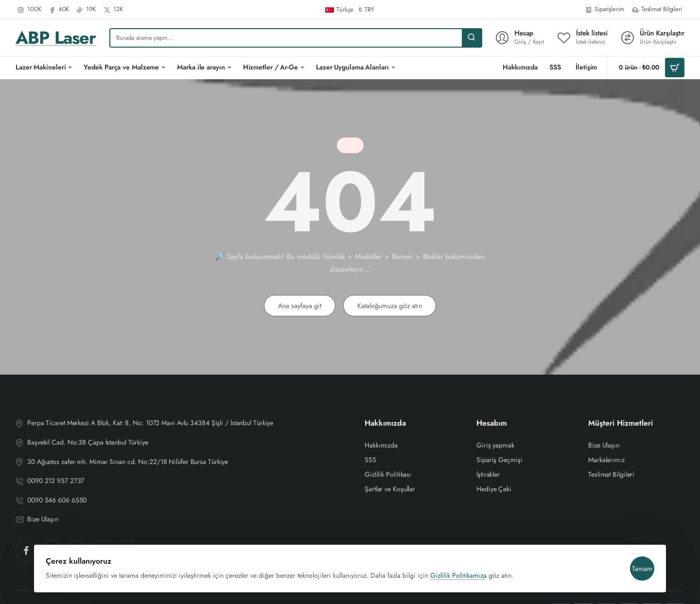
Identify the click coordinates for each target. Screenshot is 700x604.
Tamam (638, 561)
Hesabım (492, 423)
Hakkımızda (385, 423)
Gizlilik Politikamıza (462, 568)
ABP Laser (56, 38)
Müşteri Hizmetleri (621, 423)
